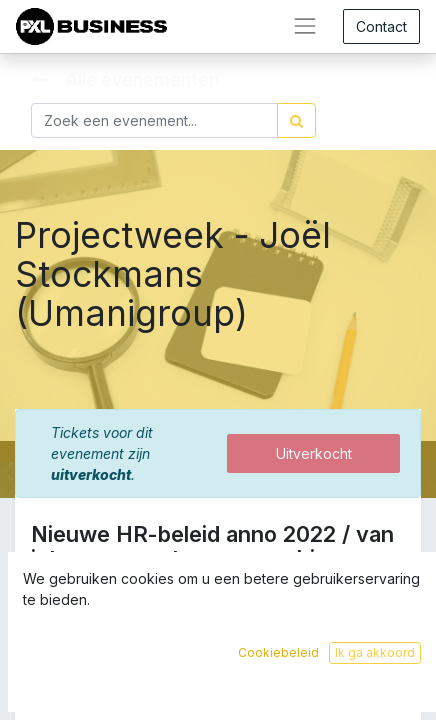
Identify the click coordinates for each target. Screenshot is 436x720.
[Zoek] (296, 120)
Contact (381, 26)
